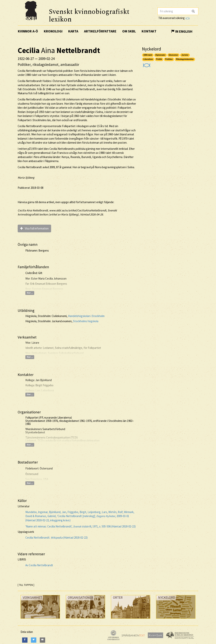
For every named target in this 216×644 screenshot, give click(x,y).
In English (182, 31)
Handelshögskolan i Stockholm (86, 316)
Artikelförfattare (100, 31)
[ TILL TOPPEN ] (26, 585)
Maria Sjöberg (26, 178)
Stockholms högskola (86, 321)
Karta (73, 31)
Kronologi (53, 31)
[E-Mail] (42, 640)
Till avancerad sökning (174, 18)
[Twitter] (34, 640)
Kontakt (149, 31)
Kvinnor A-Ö (28, 31)
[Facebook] (25, 640)
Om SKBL (129, 31)
